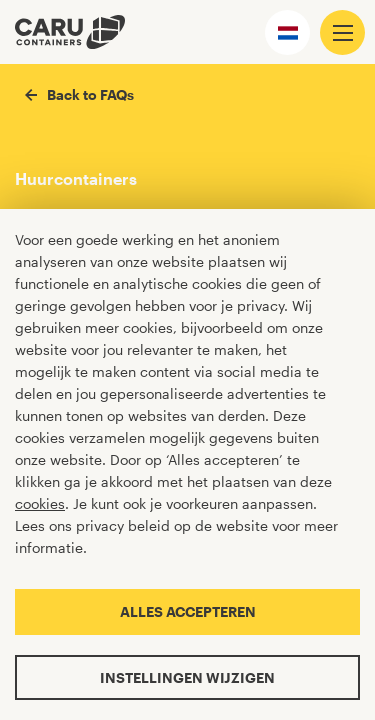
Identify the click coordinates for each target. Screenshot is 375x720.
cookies (40, 503)
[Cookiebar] (187, 464)
